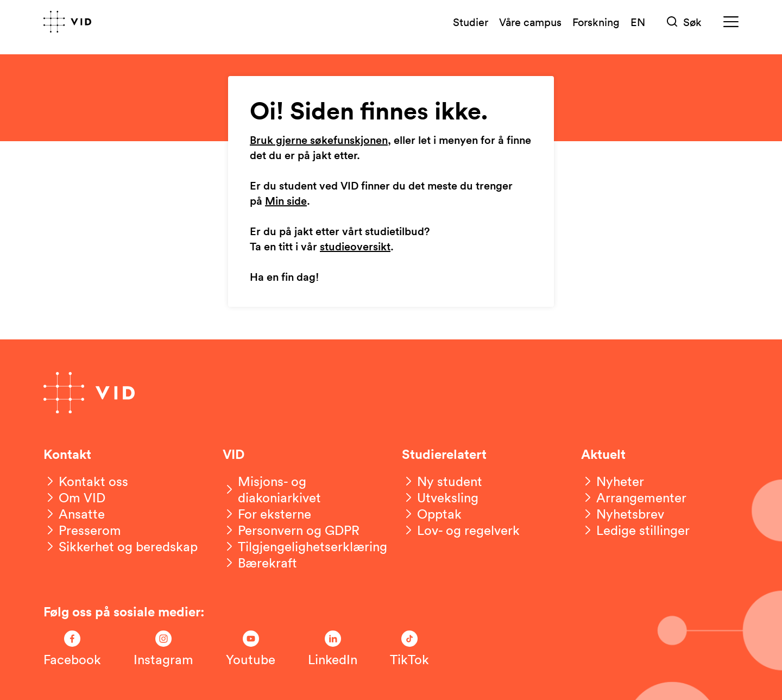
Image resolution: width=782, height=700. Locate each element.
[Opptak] (432, 514)
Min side (286, 201)
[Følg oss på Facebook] (72, 649)
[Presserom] (82, 530)
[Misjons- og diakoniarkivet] (301, 489)
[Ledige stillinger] (635, 530)
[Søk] (684, 22)
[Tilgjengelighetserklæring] (305, 546)
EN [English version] (638, 22)
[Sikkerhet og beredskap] (121, 546)
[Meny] (731, 22)
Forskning (596, 22)
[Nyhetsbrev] (623, 514)
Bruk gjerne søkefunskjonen (319, 141)
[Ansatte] (74, 514)
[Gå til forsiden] (67, 22)
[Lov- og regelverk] (461, 530)
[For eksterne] (267, 514)
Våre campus (530, 22)
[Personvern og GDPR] (291, 530)
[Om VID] (74, 497)
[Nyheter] (613, 481)
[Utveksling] (440, 497)
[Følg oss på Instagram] (163, 649)
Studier (471, 22)
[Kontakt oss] (86, 481)
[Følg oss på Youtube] (251, 649)
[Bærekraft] (260, 563)
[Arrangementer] (634, 497)
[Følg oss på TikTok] (409, 649)
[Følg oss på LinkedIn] (333, 649)
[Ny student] (442, 481)
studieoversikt (355, 247)
